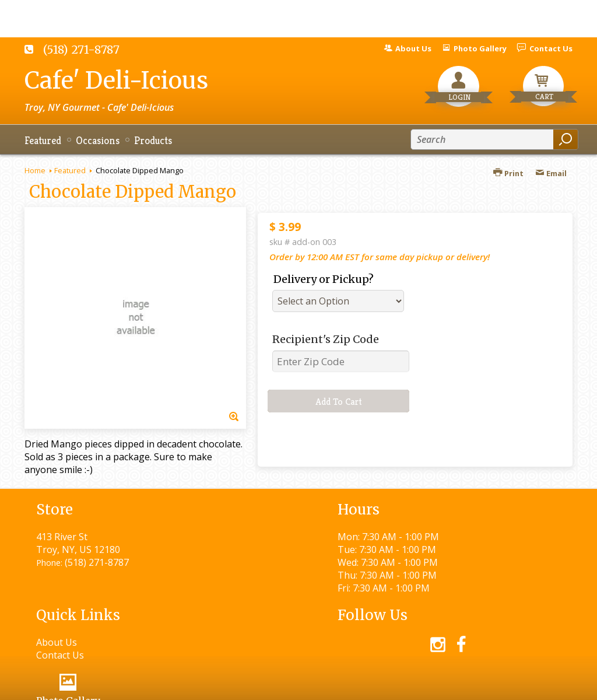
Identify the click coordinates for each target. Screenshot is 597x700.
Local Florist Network (452, 686)
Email (551, 173)
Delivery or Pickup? (324, 279)
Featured (70, 170)
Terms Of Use (284, 686)
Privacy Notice (361, 686)
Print (508, 173)
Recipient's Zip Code (326, 339)
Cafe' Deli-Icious (116, 80)
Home (35, 170)
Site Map (533, 686)
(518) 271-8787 (81, 50)
